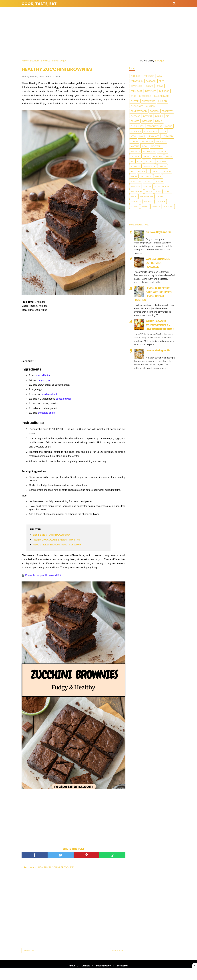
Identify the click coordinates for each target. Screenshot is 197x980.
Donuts (135, 121)
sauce (158, 176)
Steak (168, 191)
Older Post (118, 951)
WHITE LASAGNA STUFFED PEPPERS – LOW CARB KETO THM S (160, 325)
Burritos (164, 91)
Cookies (154, 111)
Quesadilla (149, 166)
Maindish (161, 141)
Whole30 (168, 206)
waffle (156, 206)
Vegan (145, 206)
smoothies (137, 191)
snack (149, 191)
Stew (134, 196)
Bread (160, 86)
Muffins (135, 151)
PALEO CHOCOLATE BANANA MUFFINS (56, 540)
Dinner (159, 116)
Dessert (148, 116)
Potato (150, 161)
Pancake (158, 156)
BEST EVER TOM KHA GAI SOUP (52, 535)
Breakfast (136, 91)
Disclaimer (123, 966)
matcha (135, 146)
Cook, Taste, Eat (39, 4)
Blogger (159, 61)
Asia (160, 76)
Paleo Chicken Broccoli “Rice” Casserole (57, 545)
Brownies (151, 91)
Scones (148, 181)
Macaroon (147, 141)
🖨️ (42, 575)
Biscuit (149, 86)
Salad (156, 171)
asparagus (137, 81)
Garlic (169, 126)
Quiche (163, 166)
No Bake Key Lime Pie (159, 232)
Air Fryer (136, 76)
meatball (156, 146)
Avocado (151, 81)
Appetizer (149, 76)
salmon (167, 171)
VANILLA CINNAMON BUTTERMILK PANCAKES (158, 263)
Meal (145, 146)
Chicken (162, 101)
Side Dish (135, 186)
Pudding (161, 161)
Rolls (141, 171)
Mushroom (149, 151)
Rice (133, 171)
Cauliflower (161, 96)
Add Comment (53, 76)
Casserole (145, 96)
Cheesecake (148, 101)
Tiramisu (149, 201)
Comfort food (139, 111)
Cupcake (135, 116)
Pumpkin (135, 166)
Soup (158, 191)
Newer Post (29, 951)
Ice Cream (136, 131)
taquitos (136, 201)
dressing (147, 121)
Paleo (147, 156)
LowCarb (168, 136)
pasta (169, 156)
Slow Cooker (162, 186)
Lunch (134, 141)
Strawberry (146, 196)
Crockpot (167, 111)
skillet (147, 186)
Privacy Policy (103, 966)
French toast (154, 126)
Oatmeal (135, 156)
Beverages (137, 86)
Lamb (142, 136)
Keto (133, 136)
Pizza (140, 161)
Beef (161, 81)
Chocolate (137, 106)
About (72, 966)
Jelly (163, 131)
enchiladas (137, 126)
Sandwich (146, 176)
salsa (134, 176)
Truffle (161, 201)
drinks (159, 121)
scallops (136, 181)
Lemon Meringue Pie (158, 351)
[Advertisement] (98, 32)
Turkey (135, 206)
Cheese (135, 101)
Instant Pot (151, 131)
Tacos (160, 196)
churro (150, 106)
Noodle (162, 151)
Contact (86, 966)
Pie (132, 161)
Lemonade (154, 136)
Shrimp (159, 181)
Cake (133, 96)
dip (167, 116)
